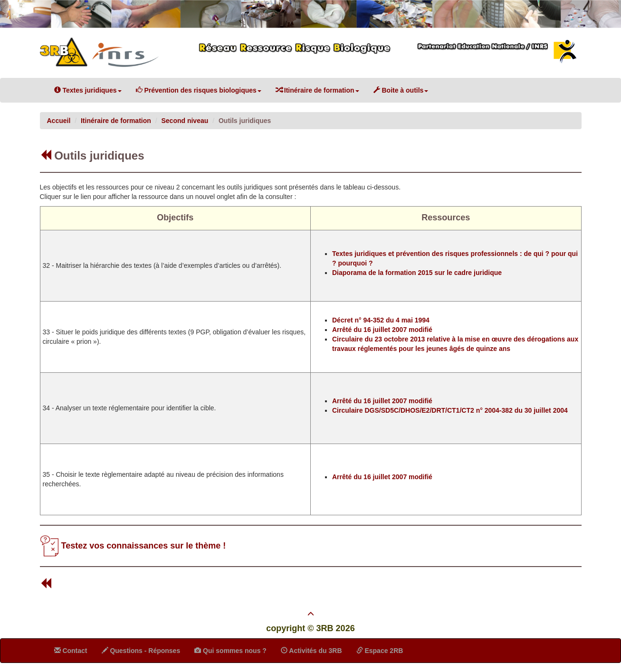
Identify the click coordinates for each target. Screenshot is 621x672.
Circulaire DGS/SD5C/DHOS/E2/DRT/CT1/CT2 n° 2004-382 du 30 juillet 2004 (450, 410)
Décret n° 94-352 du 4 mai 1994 (381, 320)
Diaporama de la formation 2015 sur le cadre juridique (417, 273)
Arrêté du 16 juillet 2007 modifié (382, 330)
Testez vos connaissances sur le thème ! (144, 545)
